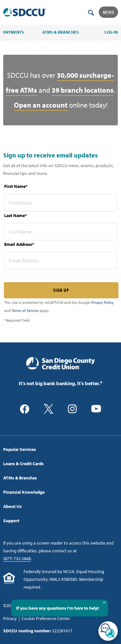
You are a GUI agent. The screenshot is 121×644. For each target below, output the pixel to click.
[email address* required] (61, 260)
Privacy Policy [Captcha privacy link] (102, 302)
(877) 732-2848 (17, 558)
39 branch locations (83, 90)
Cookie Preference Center (46, 618)
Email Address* (19, 244)
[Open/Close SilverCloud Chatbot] (108, 631)
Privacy (10, 618)
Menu (108, 12)
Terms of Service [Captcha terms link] (25, 310)
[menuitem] (60, 449)
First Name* (16, 186)
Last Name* (15, 215)
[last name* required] (61, 232)
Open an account (41, 105)
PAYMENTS (14, 32)
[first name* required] (61, 203)
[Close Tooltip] (104, 603)
